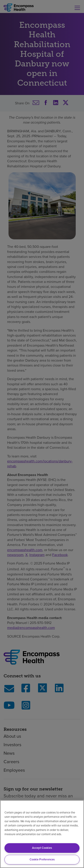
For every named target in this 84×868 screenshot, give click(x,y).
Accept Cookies (42, 848)
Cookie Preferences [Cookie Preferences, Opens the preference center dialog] (42, 859)
